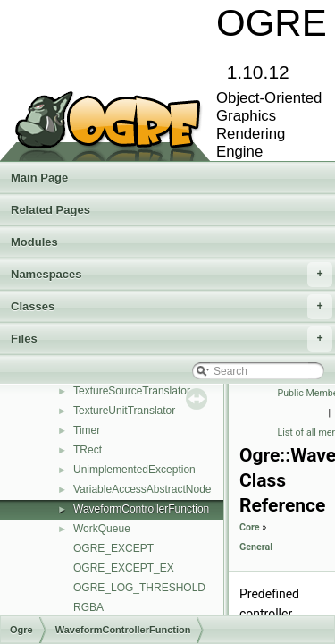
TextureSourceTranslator (132, 391)
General (256, 547)
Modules (34, 242)
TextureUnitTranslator (124, 411)
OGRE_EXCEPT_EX (124, 568)
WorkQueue (102, 529)
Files (172, 339)
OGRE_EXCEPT (113, 548)
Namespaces (172, 275)
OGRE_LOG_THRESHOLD (139, 588)
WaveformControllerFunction (141, 509)
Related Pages (50, 210)
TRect (88, 450)
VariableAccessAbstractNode (142, 489)
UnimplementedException (134, 470)
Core (250, 527)
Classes (172, 307)
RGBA (88, 607)
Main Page (39, 178)
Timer (87, 430)
